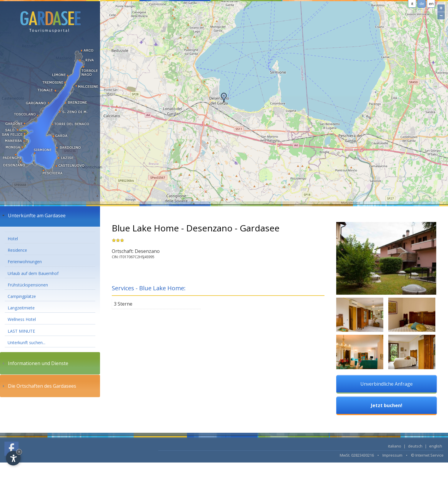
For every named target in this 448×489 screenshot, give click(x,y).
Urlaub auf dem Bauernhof (33, 273)
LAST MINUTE (21, 331)
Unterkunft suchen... (26, 343)
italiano (395, 446)
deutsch (415, 446)
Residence (17, 250)
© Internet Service (427, 455)
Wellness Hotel (22, 319)
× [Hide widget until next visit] (19, 452)
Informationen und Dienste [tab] (35, 363)
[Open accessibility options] (13, 458)
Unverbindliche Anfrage (387, 384)
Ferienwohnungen (25, 262)
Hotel (13, 239)
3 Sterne (123, 304)
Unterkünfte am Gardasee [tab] (33, 216)
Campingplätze (22, 296)
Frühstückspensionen (28, 285)
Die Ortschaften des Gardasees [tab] (39, 386)
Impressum (392, 455)
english (436, 446)
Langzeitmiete (21, 308)
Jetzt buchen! (387, 405)
